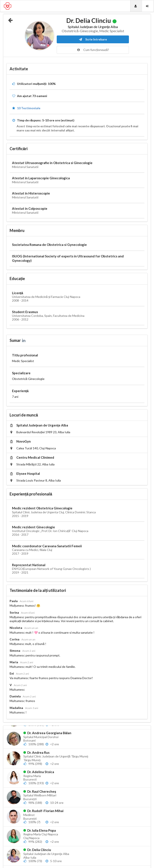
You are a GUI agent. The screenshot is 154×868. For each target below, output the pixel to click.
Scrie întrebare (93, 39)
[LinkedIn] (24, 340)
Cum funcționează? (93, 50)
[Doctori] (136, 6)
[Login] (148, 6)
